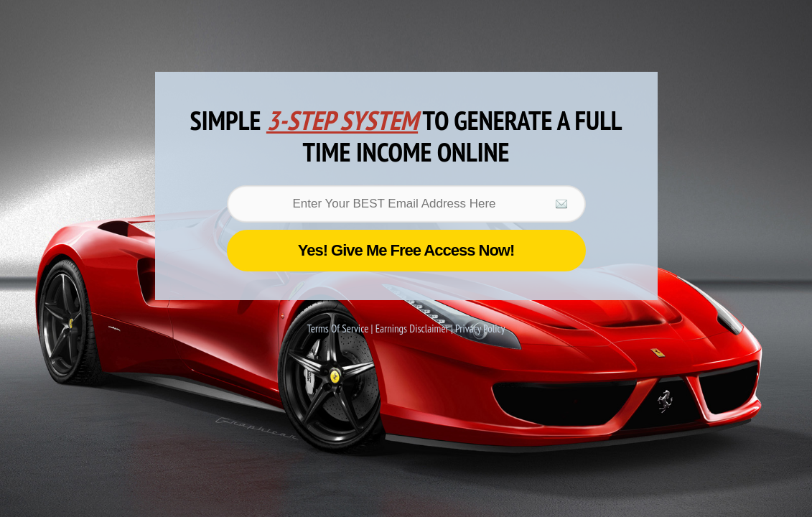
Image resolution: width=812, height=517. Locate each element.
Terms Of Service (339, 329)
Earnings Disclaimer (413, 329)
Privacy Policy (480, 329)
